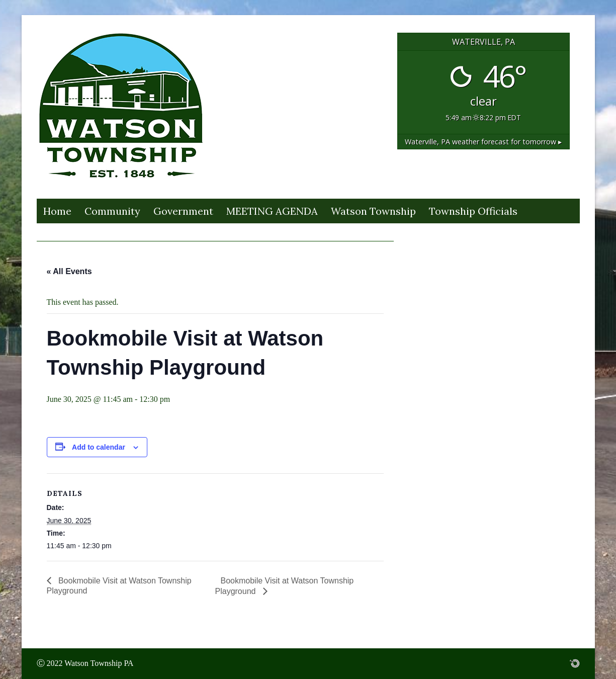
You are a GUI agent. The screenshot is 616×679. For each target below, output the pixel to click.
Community (112, 211)
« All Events (69, 271)
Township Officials (473, 211)
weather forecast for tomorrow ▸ (483, 142)
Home (57, 211)
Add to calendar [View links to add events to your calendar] (99, 447)
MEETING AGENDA (272, 211)
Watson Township (373, 211)
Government (183, 211)
